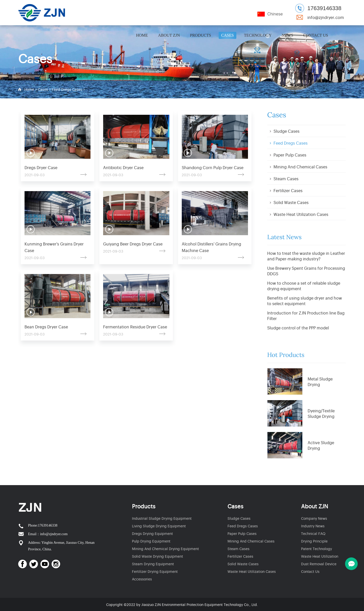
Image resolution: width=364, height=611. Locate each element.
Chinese (275, 14)
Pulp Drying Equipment (151, 541)
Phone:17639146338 (43, 525)
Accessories (142, 579)
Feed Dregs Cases (67, 89)
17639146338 (324, 8)
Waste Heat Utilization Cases (301, 214)
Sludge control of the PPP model (298, 328)
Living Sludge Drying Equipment (159, 526)
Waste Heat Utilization (320, 556)
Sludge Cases (287, 131)
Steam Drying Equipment (153, 564)
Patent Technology (316, 548)
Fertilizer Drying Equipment (155, 571)
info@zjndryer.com (326, 17)
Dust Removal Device (319, 564)
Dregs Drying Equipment (152, 533)
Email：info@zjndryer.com (48, 534)
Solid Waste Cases (291, 202)
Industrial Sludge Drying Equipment (162, 518)
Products (201, 35)
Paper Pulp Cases (290, 155)
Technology (258, 35)
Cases (227, 35)
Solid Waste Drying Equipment (157, 556)
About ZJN (169, 35)
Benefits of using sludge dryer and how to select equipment (305, 301)
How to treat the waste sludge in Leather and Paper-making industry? (306, 256)
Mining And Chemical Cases (300, 167)
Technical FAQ (313, 533)
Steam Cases (286, 178)
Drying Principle (314, 541)
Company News (314, 518)
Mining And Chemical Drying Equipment (165, 548)
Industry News (313, 526)
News (287, 35)
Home (142, 35)
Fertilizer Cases (288, 190)
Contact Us (316, 35)
